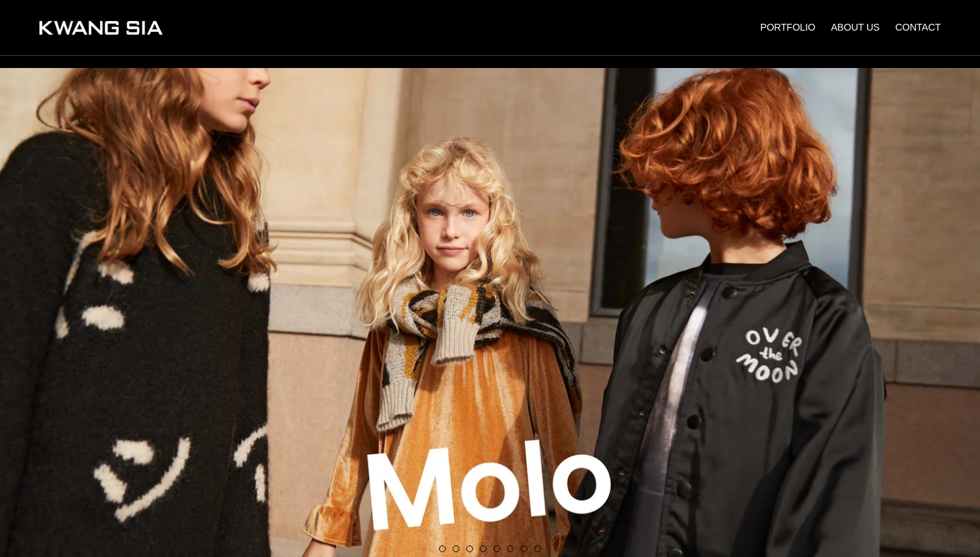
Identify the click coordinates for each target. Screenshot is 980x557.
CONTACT (918, 27)
